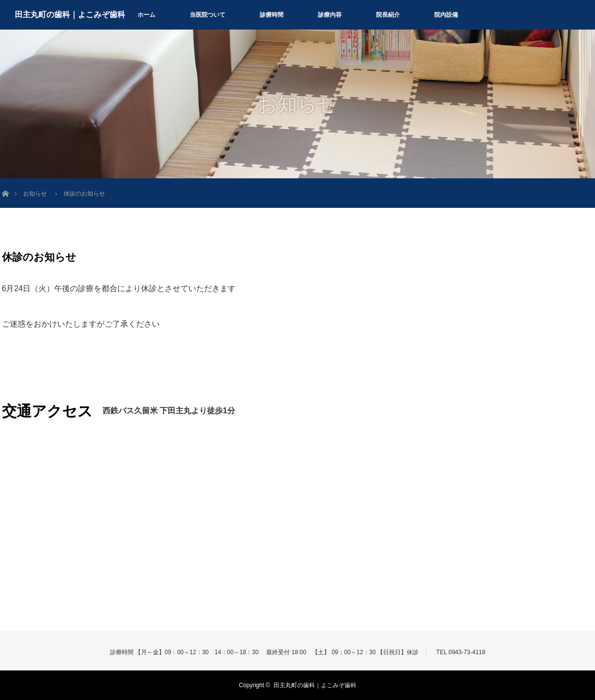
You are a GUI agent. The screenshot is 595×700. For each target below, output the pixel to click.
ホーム (146, 15)
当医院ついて (208, 15)
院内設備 (446, 15)
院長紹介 (388, 15)
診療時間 (272, 15)
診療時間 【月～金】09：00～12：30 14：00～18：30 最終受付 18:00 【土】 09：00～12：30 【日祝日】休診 (264, 652)
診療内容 (330, 15)
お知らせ (35, 194)
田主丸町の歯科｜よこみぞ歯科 (70, 15)
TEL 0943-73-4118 (461, 652)
